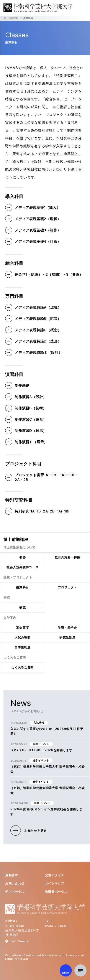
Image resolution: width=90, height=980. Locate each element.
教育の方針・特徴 (67, 557)
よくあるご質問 (22, 667)
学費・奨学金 (67, 628)
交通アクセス (55, 875)
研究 (22, 607)
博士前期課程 (11, 18)
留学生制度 (23, 647)
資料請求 (12, 875)
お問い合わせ (15, 883)
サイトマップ (55, 883)
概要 (22, 557)
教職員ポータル (56, 892)
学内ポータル (15, 892)
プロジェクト (67, 587)
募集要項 (22, 628)
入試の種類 (23, 637)
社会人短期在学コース (22, 567)
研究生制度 (67, 637)
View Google (19, 941)
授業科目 (22, 587)
